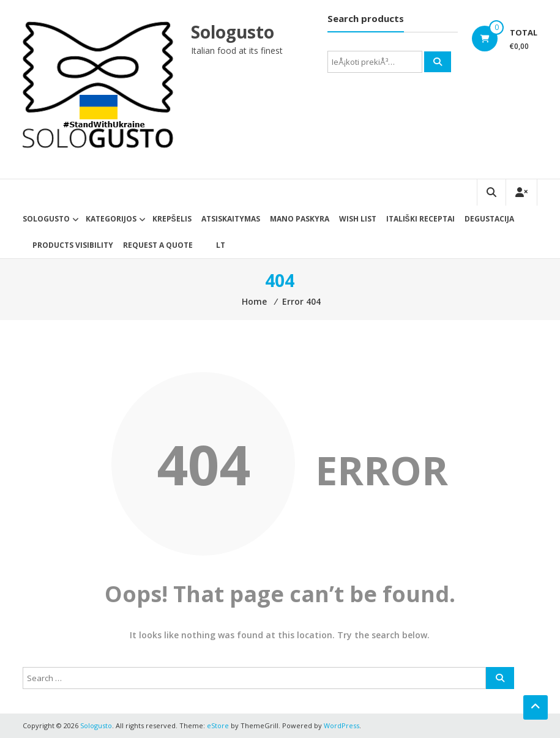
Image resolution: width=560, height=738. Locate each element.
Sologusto (233, 32)
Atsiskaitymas (231, 219)
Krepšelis (172, 219)
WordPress (342, 725)
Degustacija (489, 219)
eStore (218, 725)
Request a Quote (158, 245)
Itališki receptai (420, 219)
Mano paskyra (300, 219)
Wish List (358, 219)
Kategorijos (111, 219)
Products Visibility (73, 245)
